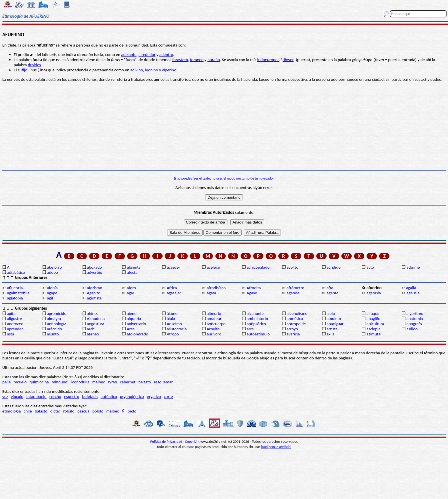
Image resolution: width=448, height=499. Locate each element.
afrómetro (295, 288)
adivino (137, 70)
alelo (331, 313)
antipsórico (256, 324)
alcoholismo (297, 313)
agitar (12, 313)
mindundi (60, 382)
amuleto (334, 319)
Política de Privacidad (167, 441)
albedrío (214, 313)
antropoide (296, 324)
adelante (129, 55)
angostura (96, 324)
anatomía (415, 319)
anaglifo (373, 319)
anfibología (57, 324)
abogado (94, 267)
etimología (12, 411)
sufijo (22, 70)
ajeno (132, 313)
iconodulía (80, 382)
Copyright (192, 441)
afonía (52, 288)
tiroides (34, 65)
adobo (52, 272)
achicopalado (258, 267)
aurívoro (214, 334)
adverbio (95, 272)
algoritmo (415, 313)
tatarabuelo (36, 397)
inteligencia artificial (276, 447)
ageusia (413, 293)
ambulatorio (257, 319)
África (172, 288)
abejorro (54, 267)
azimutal (374, 334)
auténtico (109, 397)
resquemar (163, 382)
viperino (169, 70)
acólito (292, 267)
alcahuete (255, 313)
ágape (52, 293)
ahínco (93, 313)
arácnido (54, 329)
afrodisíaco (216, 288)
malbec (99, 382)
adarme (413, 267)
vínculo (17, 397)
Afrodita (254, 288)
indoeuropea (268, 60)
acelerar (214, 267)
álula (171, 319)
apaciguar (335, 324)
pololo (98, 411)
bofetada (90, 397)
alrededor (147, 55)
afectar (133, 272)
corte (168, 397)
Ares (131, 329)
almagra (54, 319)
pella (6, 382)
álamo (172, 313)
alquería (134, 319)
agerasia (374, 293)
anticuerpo (216, 324)
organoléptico (132, 397)
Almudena (96, 319)
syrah (112, 382)
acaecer (174, 267)
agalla (411, 288)
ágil (50, 298)
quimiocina (39, 382)
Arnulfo (213, 329)
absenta (134, 267)
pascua (83, 411)
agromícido (57, 313)
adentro (166, 55)
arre (250, 329)
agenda (293, 293)
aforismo (95, 288)
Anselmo (174, 324)
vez (5, 397)
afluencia (15, 288)
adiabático (16, 272)
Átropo (173, 334)
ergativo (154, 397)
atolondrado (138, 334)
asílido (412, 329)
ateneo (93, 334)
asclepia (374, 329)
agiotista (94, 298)
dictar (55, 411)
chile (28, 411)
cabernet (128, 382)
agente (333, 293)
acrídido (334, 267)
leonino (151, 70)
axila (331, 334)
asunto (53, 334)
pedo (132, 411)
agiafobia (15, 298)
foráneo (197, 60)
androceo (15, 324)
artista (332, 329)
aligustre (14, 319)
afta (330, 288)
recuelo (20, 382)
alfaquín (374, 313)
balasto (145, 382)
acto (370, 267)
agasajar (174, 293)
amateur (214, 319)
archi (91, 329)
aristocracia (177, 329)
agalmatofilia (18, 293)
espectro (72, 397)
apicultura (375, 324)
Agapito (94, 293)
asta (10, 334)
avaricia (293, 334)
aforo (131, 288)
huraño (214, 60)
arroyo (292, 329)
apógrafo (414, 324)
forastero (180, 60)
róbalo (69, 411)
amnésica (295, 319)
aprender (15, 329)
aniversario (136, 324)
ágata (211, 293)
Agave (252, 293)
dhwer (288, 60)
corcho (55, 397)
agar (131, 293)
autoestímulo (258, 334)
